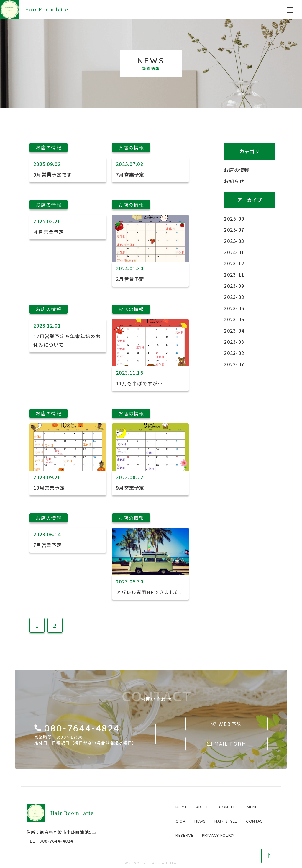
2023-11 (234, 274)
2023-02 (234, 353)
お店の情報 (237, 170)
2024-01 (234, 252)
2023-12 (234, 263)
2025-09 (234, 218)
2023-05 (234, 319)
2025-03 (234, 241)
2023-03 (234, 342)
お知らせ (234, 181)
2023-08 (234, 297)
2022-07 (234, 364)
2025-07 (234, 230)
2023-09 (234, 286)
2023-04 (234, 331)
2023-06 (234, 308)
